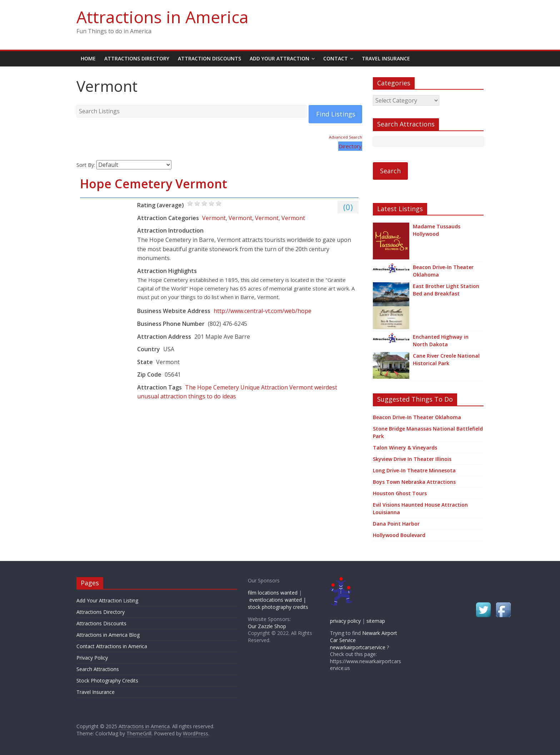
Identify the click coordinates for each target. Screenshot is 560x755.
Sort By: (86, 165)
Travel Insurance (386, 58)
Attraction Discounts (209, 58)
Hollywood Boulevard (399, 535)
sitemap (376, 621)
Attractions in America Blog (108, 635)
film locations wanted (273, 593)
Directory (350, 146)
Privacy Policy (92, 658)
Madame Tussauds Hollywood (437, 230)
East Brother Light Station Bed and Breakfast (446, 290)
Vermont (214, 218)
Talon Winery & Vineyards (405, 448)
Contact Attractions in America (112, 646)
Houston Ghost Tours (400, 493)
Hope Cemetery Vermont (154, 184)
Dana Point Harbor (396, 524)
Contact (336, 58)
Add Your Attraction (279, 58)
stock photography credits (278, 607)
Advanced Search (346, 137)
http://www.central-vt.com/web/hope (262, 311)
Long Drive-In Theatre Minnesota (414, 470)
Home (88, 58)
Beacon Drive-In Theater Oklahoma (443, 271)
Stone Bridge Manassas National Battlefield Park (428, 432)
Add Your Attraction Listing (107, 600)
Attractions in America (162, 17)
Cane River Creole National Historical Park (446, 359)
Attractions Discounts (101, 623)
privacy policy (345, 621)
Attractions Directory (137, 58)
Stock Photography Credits (107, 681)
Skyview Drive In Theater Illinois (412, 459)
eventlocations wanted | (278, 600)
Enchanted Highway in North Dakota (441, 341)
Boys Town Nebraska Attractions (414, 482)
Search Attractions (98, 669)
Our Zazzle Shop (267, 626)
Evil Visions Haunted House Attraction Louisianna (420, 508)
